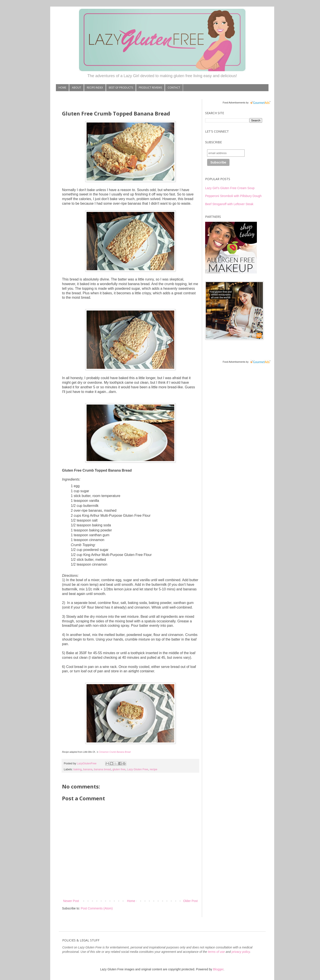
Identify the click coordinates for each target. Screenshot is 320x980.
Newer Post (71, 901)
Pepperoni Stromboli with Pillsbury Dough (233, 196)
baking (77, 769)
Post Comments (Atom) (97, 908)
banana (88, 769)
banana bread (102, 769)
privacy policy (241, 952)
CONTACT (174, 88)
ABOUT (76, 88)
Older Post (190, 901)
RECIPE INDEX (95, 88)
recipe (153, 769)
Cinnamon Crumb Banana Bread (115, 752)
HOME (62, 88)
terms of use (216, 952)
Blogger (218, 969)
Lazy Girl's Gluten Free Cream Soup (230, 188)
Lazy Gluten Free (138, 769)
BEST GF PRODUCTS (121, 88)
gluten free (119, 769)
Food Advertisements (234, 103)
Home (131, 901)
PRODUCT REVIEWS (150, 88)
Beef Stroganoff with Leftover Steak (229, 204)
